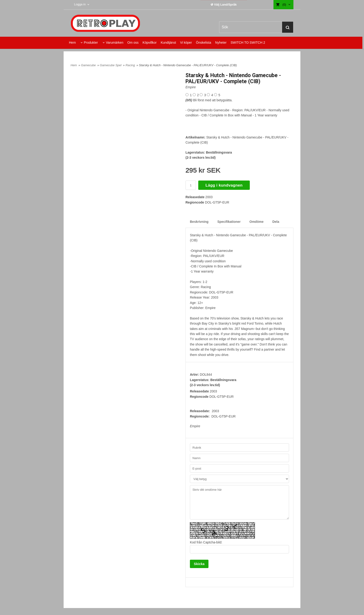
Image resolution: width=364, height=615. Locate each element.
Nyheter (221, 43)
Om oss (133, 43)
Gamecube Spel (111, 65)
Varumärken (115, 43)
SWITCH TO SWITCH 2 (248, 43)
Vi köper (186, 43)
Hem (72, 43)
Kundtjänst (168, 43)
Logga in (80, 4)
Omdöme (257, 222)
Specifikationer (229, 222)
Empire (191, 87)
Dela (276, 222)
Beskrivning (199, 222)
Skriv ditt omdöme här (239, 502)
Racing (131, 65)
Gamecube (89, 65)
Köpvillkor (150, 43)
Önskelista (203, 43)
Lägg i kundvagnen (224, 185)
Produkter (91, 43)
